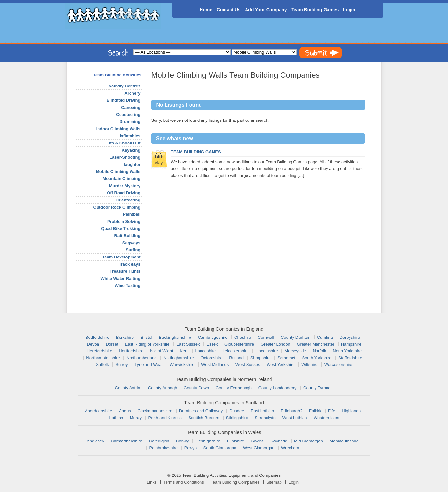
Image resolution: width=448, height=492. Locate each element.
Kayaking (131, 150)
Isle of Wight (162, 351)
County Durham (296, 337)
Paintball (132, 214)
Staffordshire (350, 358)
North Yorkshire (347, 351)
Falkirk (315, 411)
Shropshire (261, 358)
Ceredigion (159, 441)
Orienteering (128, 200)
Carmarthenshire (126, 441)
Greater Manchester (316, 344)
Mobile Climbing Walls (118, 172)
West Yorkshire (281, 365)
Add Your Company (266, 10)
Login (349, 10)
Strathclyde (265, 418)
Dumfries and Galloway (201, 411)
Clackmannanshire (155, 411)
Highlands (351, 411)
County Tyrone (317, 388)
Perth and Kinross (165, 418)
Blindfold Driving (124, 100)
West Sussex (248, 365)
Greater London (276, 344)
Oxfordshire (211, 358)
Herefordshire (100, 351)
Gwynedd (278, 441)
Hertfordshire (131, 351)
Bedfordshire (98, 337)
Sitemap (274, 482)
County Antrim (128, 388)
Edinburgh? (292, 411)
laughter (132, 164)
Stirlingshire (237, 418)
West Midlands (215, 365)
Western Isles (326, 418)
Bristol (146, 337)
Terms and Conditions (184, 482)
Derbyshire (350, 337)
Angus (125, 411)
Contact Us (229, 10)
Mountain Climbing (122, 179)
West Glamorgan (259, 448)
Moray (136, 418)
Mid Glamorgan (309, 441)
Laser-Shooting (125, 157)
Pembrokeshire (163, 448)
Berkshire (125, 337)
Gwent (257, 441)
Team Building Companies (235, 482)
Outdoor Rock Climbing (117, 207)
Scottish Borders (204, 418)
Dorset (112, 344)
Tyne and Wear (149, 365)
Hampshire (351, 344)
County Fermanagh (234, 388)
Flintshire (236, 441)
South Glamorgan (220, 448)
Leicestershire (236, 351)
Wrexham (290, 448)
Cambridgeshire (213, 337)
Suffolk (102, 365)
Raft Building (127, 236)
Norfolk (319, 351)
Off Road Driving (124, 193)
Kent (184, 351)
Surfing (133, 250)
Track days (129, 264)
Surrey (121, 365)
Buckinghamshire (175, 337)
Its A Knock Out (125, 143)
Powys (190, 448)
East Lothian (262, 411)
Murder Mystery (125, 186)
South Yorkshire (317, 358)
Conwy (182, 441)
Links (152, 482)
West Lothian (295, 418)
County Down (196, 388)
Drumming (130, 122)
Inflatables (130, 136)
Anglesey (95, 441)
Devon (93, 344)
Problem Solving (124, 221)
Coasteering (128, 114)
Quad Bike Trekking (121, 229)
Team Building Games (315, 10)
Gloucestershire (239, 344)
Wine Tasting (128, 286)
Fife (332, 411)
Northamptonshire (103, 358)
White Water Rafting (120, 278)
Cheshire (243, 337)
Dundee (237, 411)
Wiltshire (309, 365)
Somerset (286, 358)
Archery (132, 93)
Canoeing (131, 107)
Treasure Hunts (125, 271)
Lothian (116, 418)
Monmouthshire (344, 441)
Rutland (236, 358)
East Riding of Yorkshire (147, 344)
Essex (212, 344)
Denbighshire (208, 441)
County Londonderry (278, 388)
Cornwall (266, 337)
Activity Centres (125, 86)
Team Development (121, 257)
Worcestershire (338, 365)
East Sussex (188, 344)
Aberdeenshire (99, 411)
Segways (132, 243)
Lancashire (206, 351)
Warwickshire (182, 365)
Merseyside (295, 351)
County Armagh (163, 388)
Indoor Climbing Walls (118, 129)
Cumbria (325, 337)
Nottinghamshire (179, 358)
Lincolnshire (266, 351)
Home (206, 10)
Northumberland (141, 358)
